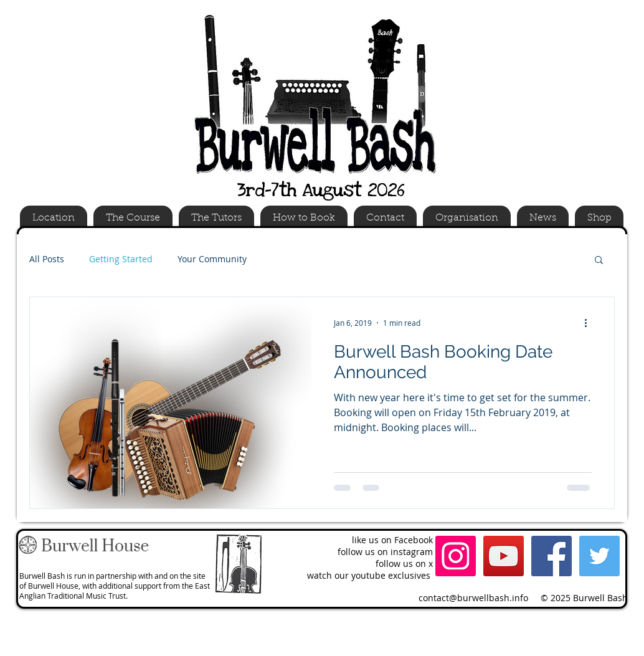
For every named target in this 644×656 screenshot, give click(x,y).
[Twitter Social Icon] (599, 556)
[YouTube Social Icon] (504, 556)
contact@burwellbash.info (473, 598)
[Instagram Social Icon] (456, 556)
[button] (599, 261)
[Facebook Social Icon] (552, 556)
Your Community (212, 259)
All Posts (47, 259)
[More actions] (590, 323)
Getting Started (121, 259)
